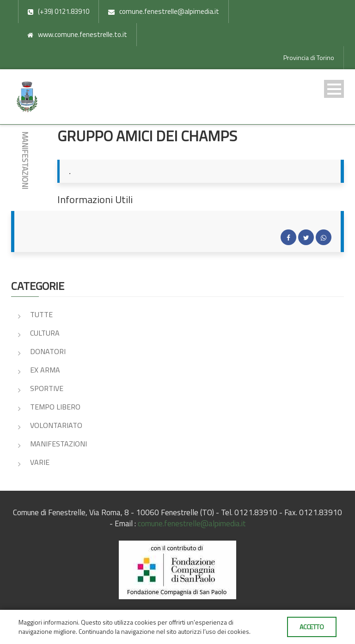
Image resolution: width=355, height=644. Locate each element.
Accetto (312, 627)
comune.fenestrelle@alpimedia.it (192, 524)
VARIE (40, 462)
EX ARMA (45, 370)
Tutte (41, 314)
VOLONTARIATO (56, 425)
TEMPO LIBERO (55, 407)
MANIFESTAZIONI (58, 444)
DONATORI (48, 351)
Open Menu (334, 89)
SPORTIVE (47, 388)
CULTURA (45, 333)
